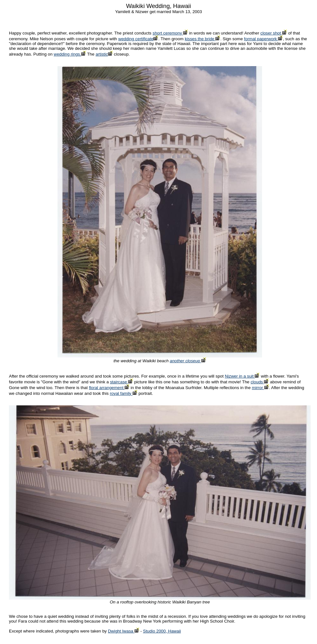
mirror (260, 388)
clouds (260, 382)
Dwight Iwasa (124, 631)
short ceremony (170, 33)
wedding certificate (138, 39)
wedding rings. (70, 54)
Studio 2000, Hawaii (162, 631)
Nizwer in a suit (242, 376)
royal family (124, 393)
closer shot (274, 33)
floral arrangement (109, 388)
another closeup (188, 361)
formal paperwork (264, 39)
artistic (104, 54)
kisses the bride (202, 39)
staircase (121, 382)
